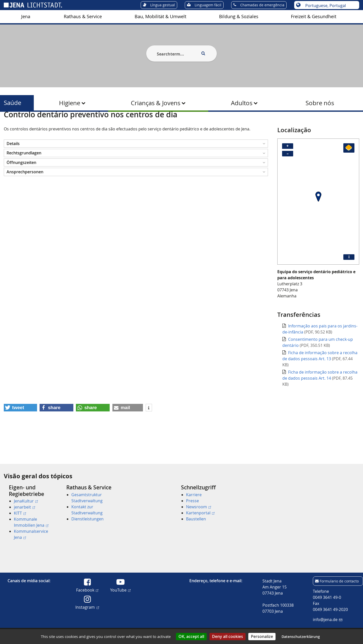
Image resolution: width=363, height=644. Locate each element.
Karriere (194, 495)
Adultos (242, 103)
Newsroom (199, 507)
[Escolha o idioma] (329, 6)
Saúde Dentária (108, 124)
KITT (20, 513)
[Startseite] (10, 124)
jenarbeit (24, 507)
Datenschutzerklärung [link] (301, 637)
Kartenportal (200, 513)
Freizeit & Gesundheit (314, 17)
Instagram (87, 607)
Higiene (70, 103)
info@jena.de (328, 620)
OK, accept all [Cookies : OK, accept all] (191, 636)
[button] (136, 168)
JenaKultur (26, 501)
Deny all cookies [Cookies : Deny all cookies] (228, 636)
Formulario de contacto (339, 581)
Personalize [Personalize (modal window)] (262, 636)
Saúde (12, 103)
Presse (192, 501)
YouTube (120, 590)
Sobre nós (320, 103)
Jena (26, 17)
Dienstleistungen (87, 519)
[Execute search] (203, 53)
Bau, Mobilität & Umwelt (160, 17)
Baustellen (196, 519)
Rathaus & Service (83, 17)
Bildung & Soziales (239, 17)
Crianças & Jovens (156, 103)
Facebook (87, 590)
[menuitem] (26, 17)
